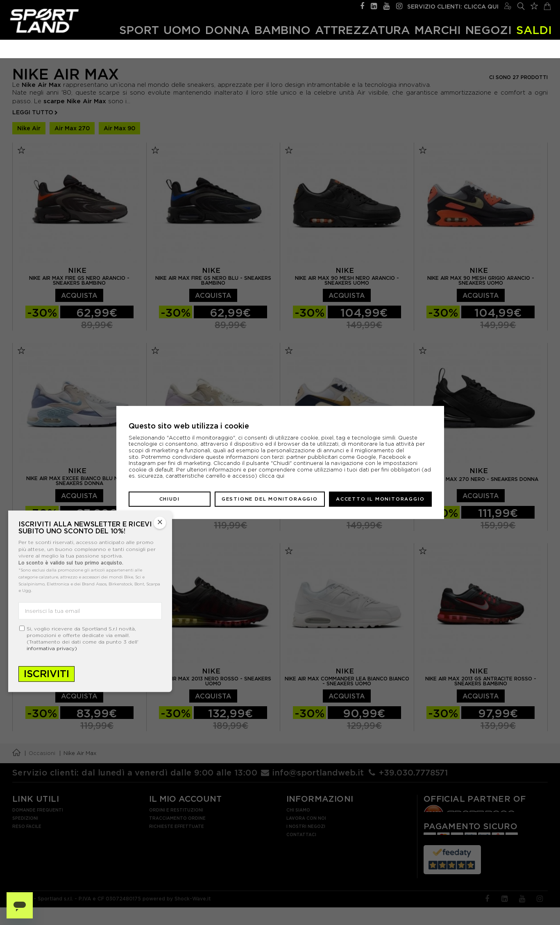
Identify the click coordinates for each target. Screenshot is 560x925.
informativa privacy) (52, 648)
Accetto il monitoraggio (380, 499)
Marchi (438, 30)
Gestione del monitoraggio (270, 499)
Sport (139, 30)
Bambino (282, 30)
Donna (228, 30)
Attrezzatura (363, 30)
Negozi (489, 30)
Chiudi (170, 499)
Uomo (182, 30)
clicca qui (272, 476)
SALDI (534, 30)
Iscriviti (46, 674)
